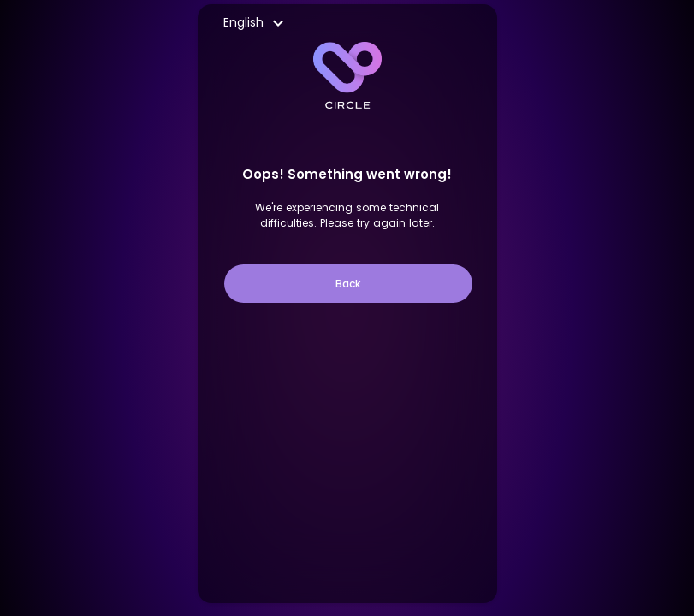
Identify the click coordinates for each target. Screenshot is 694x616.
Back (348, 284)
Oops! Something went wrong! (347, 174)
